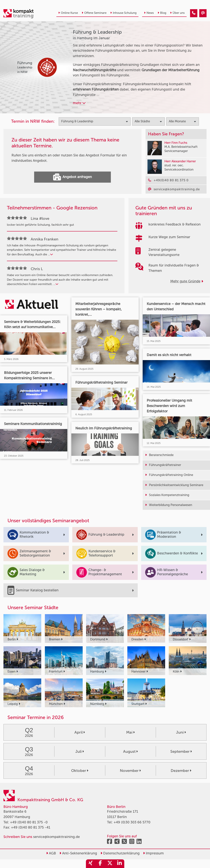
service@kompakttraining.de (56, 837)
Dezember (181, 771)
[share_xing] (91, 864)
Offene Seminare (94, 13)
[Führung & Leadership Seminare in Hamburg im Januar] (194, 13)
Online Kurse (68, 13)
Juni (181, 732)
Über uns (177, 13)
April (80, 732)
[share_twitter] (110, 864)
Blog (162, 13)
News (149, 13)
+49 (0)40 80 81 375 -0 (29, 822)
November (130, 771)
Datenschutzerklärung (120, 853)
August (130, 751)
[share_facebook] (100, 864)
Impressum (153, 853)
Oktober (80, 771)
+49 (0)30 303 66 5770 (132, 822)
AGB (51, 853)
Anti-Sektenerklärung (78, 853)
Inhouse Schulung (123, 13)
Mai (130, 732)
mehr (79, 103)
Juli (80, 751)
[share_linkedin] (119, 864)
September (181, 751)
